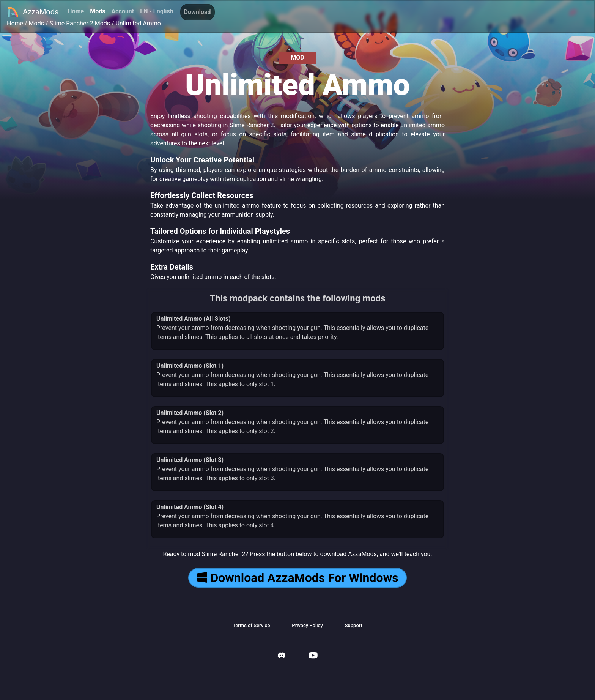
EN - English (157, 11)
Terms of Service (251, 625)
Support (354, 625)
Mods (98, 11)
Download (198, 12)
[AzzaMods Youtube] (313, 656)
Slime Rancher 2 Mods (80, 23)
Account (123, 11)
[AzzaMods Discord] (282, 656)
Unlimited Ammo (138, 23)
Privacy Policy (307, 625)
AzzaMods (33, 12)
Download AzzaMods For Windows (297, 578)
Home (76, 11)
